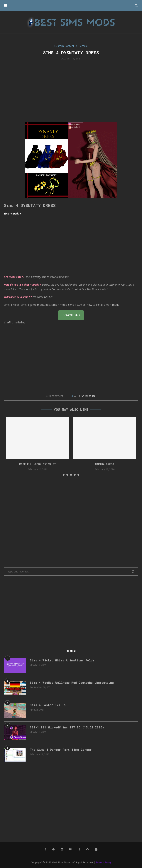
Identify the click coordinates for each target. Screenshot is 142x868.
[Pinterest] (53, 849)
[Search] (136, 6)
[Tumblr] (79, 849)
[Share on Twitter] (83, 396)
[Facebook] (45, 849)
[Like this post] (75, 396)
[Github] (87, 849)
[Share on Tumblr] (90, 396)
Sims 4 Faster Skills (48, 705)
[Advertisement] (71, 91)
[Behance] (71, 849)
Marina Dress (105, 464)
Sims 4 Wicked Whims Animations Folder (63, 660)
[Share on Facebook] (79, 396)
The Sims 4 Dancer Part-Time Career (61, 750)
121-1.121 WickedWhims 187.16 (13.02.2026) (67, 727)
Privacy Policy (104, 862)
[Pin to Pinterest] (87, 396)
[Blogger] (96, 849)
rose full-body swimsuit (38, 464)
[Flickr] (62, 849)
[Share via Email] (93, 396)
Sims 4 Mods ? (12, 213)
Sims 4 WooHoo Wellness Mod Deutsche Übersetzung (72, 683)
